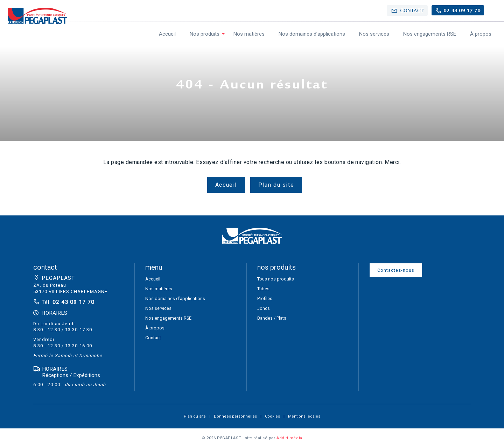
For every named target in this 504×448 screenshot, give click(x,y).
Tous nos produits (276, 279)
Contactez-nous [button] (396, 270)
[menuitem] (167, 34)
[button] (252, 240)
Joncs (264, 308)
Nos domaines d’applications (312, 34)
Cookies (272, 416)
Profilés (265, 298)
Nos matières (249, 34)
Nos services (374, 34)
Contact (412, 10)
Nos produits (205, 34)
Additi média (289, 438)
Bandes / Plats (272, 318)
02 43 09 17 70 (462, 11)
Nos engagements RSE (430, 34)
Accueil (167, 34)
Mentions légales (304, 416)
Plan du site (276, 185)
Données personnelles (235, 416)
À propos (481, 34)
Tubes (263, 289)
